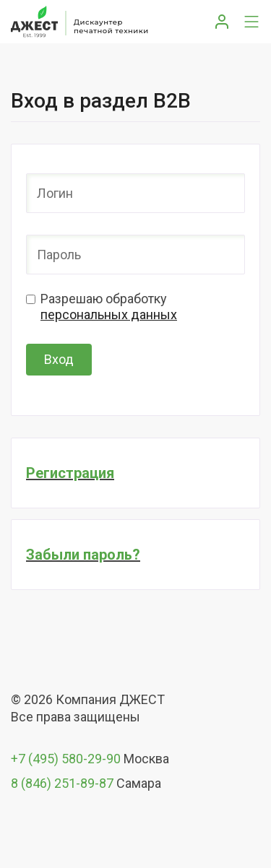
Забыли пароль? (83, 555)
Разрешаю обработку (109, 307)
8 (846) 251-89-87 (62, 783)
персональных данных (109, 314)
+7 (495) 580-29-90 (66, 759)
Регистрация (70, 473)
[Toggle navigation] (248, 22)
